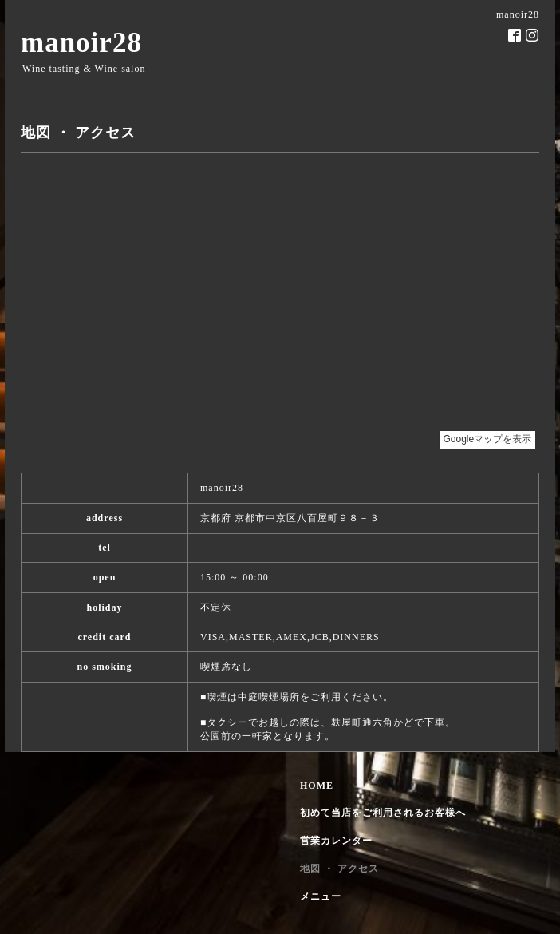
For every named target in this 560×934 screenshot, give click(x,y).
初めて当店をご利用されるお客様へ (383, 813)
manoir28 (81, 43)
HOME (317, 786)
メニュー (321, 896)
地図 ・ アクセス (339, 869)
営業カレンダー (336, 841)
